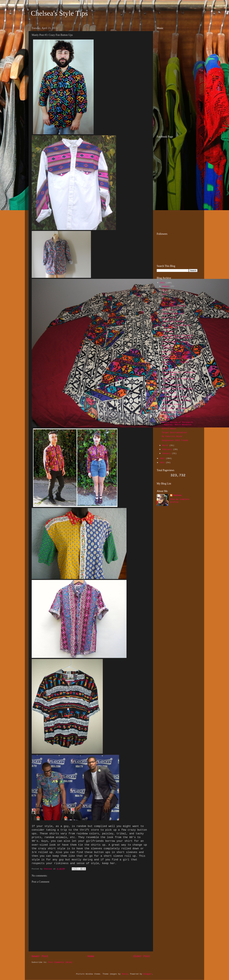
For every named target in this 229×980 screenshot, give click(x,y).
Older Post (142, 956)
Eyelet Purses (170, 310)
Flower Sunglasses (172, 385)
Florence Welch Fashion (175, 342)
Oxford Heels (169, 429)
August (166, 286)
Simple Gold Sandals (173, 321)
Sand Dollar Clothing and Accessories (176, 326)
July (165, 290)
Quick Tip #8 (169, 393)
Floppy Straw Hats (172, 412)
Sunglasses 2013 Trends (175, 440)
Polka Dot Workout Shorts (176, 352)
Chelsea (177, 495)
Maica (125, 974)
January (167, 453)
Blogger (147, 974)
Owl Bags (167, 368)
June (165, 294)
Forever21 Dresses (172, 404)
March (166, 445)
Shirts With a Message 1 (176, 408)
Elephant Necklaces (173, 314)
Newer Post (40, 956)
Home (91, 956)
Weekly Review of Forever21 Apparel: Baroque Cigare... (178, 337)
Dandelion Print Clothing (176, 400)
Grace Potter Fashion (174, 306)
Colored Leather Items (174, 397)
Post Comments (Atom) (60, 962)
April (166, 302)
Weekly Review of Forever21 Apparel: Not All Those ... (178, 357)
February (168, 449)
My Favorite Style (172, 436)
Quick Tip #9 (169, 318)
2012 (163, 458)
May (165, 298)
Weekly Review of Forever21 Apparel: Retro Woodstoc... (178, 424)
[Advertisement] (175, 111)
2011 (163, 463)
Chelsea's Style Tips (59, 13)
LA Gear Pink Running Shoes (177, 389)
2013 (163, 283)
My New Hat (168, 332)
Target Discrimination (174, 433)
